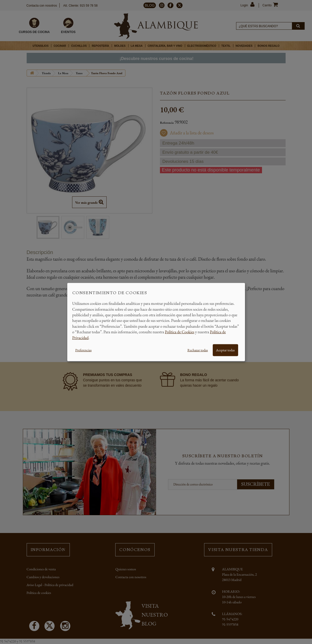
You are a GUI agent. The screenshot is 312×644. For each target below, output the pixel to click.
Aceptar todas (225, 350)
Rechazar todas (198, 350)
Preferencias (84, 350)
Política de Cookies (180, 332)
